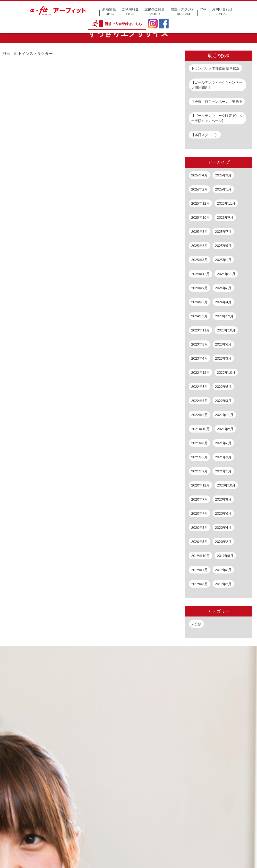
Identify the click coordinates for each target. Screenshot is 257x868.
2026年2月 (199, 189)
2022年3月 (223, 401)
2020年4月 (223, 527)
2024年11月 (226, 274)
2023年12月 (224, 316)
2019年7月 (199, 570)
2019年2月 (223, 584)
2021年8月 (199, 443)
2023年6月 (223, 344)
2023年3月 (223, 358)
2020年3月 (199, 542)
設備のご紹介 (155, 12)
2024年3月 (199, 316)
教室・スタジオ (183, 12)
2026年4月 (199, 175)
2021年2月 (199, 471)
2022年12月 (200, 372)
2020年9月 (199, 499)
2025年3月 (199, 260)
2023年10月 (226, 330)
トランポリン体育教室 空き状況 (215, 68)
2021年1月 (223, 471)
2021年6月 (223, 443)
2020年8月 (223, 499)
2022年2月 (199, 415)
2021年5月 (199, 457)
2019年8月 (225, 556)
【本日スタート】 (205, 135)
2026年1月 (223, 189)
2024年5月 (199, 302)
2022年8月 (199, 386)
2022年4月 (199, 401)
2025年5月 (223, 246)
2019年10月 (200, 556)
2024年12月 (200, 274)
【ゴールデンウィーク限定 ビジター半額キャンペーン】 (217, 118)
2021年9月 (225, 429)
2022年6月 (223, 386)
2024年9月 (199, 288)
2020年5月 (199, 527)
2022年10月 (226, 372)
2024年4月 (223, 302)
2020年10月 (226, 485)
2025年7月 (223, 231)
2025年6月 (199, 246)
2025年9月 (225, 217)
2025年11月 (226, 203)
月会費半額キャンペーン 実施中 (217, 101)
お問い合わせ (222, 12)
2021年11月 (224, 415)
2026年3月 (223, 175)
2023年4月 (199, 358)
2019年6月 (223, 570)
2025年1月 (223, 260)
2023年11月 (200, 330)
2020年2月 (223, 542)
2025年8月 (199, 231)
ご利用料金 (130, 12)
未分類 (196, 624)
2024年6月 (223, 288)
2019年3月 (199, 584)
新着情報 (109, 12)
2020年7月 (199, 513)
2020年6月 (223, 513)
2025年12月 (200, 203)
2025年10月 (200, 217)
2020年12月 (200, 485)
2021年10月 (200, 429)
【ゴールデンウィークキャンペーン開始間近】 (217, 85)
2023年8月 (199, 344)
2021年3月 (223, 457)
